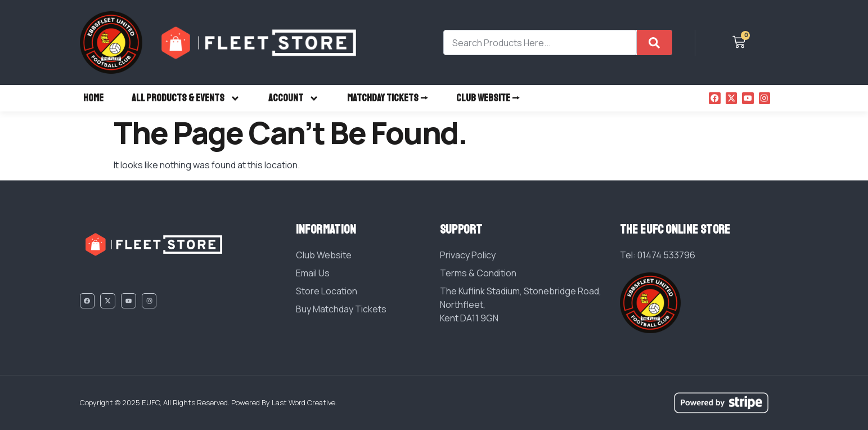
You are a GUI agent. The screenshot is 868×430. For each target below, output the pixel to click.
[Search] (655, 42)
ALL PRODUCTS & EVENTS (186, 98)
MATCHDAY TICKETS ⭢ (388, 98)
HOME (93, 98)
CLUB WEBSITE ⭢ (488, 98)
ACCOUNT (294, 98)
